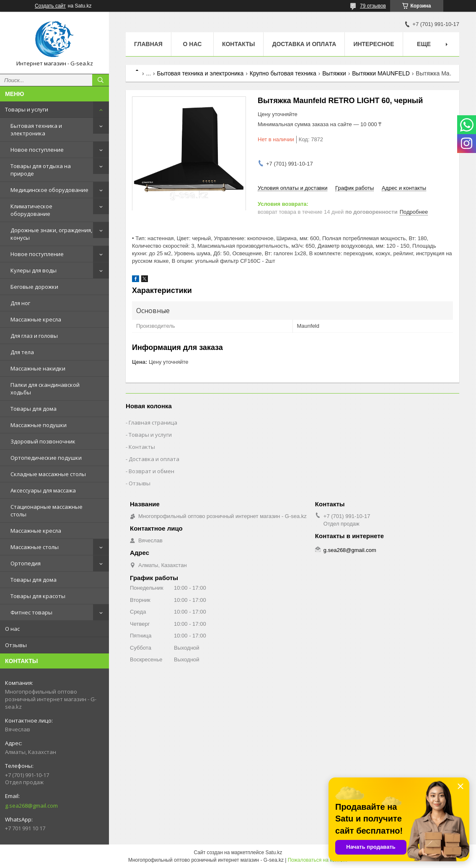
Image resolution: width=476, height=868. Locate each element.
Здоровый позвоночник (43, 441)
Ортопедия (26, 563)
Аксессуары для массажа (43, 490)
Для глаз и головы (34, 336)
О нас (12, 629)
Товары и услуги (27, 109)
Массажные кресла (36, 319)
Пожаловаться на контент (318, 860)
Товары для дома (34, 409)
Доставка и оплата (304, 44)
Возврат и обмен (151, 471)
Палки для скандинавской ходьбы (45, 389)
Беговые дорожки (34, 287)
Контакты (238, 44)
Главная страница (153, 422)
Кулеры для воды (34, 270)
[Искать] (101, 80)
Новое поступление (37, 150)
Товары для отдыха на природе (41, 170)
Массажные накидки (38, 368)
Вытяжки (334, 73)
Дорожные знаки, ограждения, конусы (51, 234)
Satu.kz (274, 852)
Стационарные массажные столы (47, 510)
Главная (148, 44)
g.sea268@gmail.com (31, 806)
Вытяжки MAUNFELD (381, 73)
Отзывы (16, 645)
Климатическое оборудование (31, 210)
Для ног (20, 303)
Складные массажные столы (48, 474)
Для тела (22, 352)
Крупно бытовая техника (283, 73)
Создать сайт (50, 6)
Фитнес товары (31, 612)
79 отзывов (373, 6)
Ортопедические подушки (46, 458)
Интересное (374, 44)
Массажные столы (35, 547)
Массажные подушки (39, 425)
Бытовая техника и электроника (36, 130)
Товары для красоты (38, 596)
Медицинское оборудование (49, 190)
